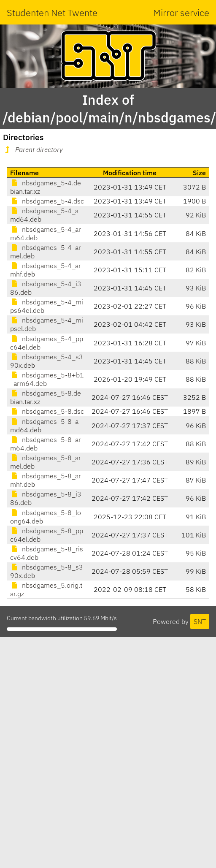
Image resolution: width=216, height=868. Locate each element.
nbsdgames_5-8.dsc (47, 411)
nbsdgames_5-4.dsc (47, 201)
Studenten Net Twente (52, 12)
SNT (200, 621)
